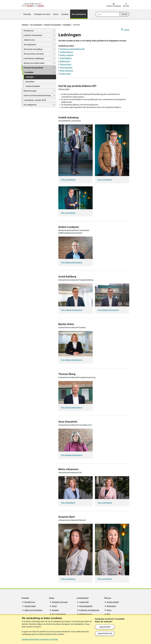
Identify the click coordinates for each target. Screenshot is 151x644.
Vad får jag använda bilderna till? (72, 49)
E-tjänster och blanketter (33, 35)
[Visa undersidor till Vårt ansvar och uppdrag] (54, 49)
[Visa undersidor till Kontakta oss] (54, 31)
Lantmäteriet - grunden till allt (35, 100)
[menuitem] (27, 14)
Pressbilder (67, 25)
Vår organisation (30, 45)
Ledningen (30, 77)
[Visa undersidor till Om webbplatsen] (54, 105)
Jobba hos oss (29, 40)
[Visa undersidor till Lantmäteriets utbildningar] (54, 58)
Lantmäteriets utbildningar (34, 58)
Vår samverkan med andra (34, 54)
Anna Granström (66, 68)
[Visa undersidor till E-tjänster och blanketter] (54, 35)
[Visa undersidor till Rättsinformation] (54, 91)
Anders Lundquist (67, 55)
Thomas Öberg (65, 64)
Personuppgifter (86, 606)
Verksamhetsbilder (33, 86)
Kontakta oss (29, 31)
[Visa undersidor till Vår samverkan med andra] (54, 54)
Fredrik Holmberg (66, 52)
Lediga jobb (84, 602)
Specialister (30, 82)
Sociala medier (113, 602)
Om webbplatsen (30, 105)
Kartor (56, 14)
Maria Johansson (66, 71)
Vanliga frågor (30, 606)
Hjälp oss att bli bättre (33, 610)
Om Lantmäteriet (79, 14)
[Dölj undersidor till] (54, 68)
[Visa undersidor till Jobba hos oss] (54, 40)
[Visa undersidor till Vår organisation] (54, 45)
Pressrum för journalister (52, 25)
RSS (108, 614)
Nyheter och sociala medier (34, 63)
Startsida (27, 14)
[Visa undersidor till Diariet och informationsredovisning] (54, 95)
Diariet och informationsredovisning (37, 95)
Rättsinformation (30, 91)
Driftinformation (86, 614)
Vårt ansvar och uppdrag (33, 49)
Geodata (65, 14)
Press (109, 610)
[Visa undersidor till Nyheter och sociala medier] (54, 63)
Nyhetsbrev (111, 606)
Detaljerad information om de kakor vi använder (40, 639)
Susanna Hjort (65, 74)
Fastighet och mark (42, 14)
